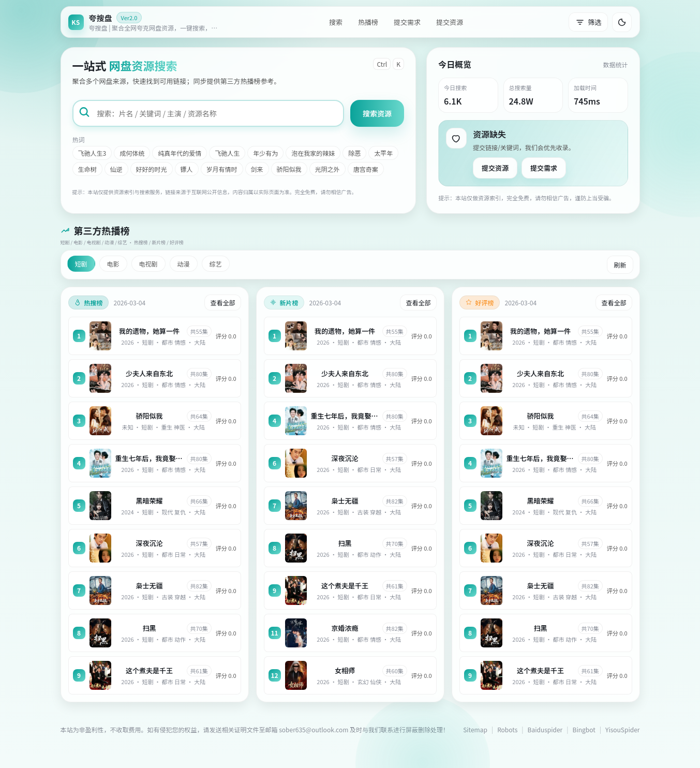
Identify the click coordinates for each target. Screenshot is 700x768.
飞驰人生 (227, 153)
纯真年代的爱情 (180, 153)
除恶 (354, 153)
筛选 (588, 22)
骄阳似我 (289, 169)
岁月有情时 (222, 169)
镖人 (187, 169)
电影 (113, 264)
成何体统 (132, 153)
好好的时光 (152, 169)
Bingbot (584, 729)
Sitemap (475, 729)
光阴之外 (327, 169)
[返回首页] (146, 22)
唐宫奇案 (366, 169)
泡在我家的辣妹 (313, 153)
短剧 (81, 264)
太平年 (383, 153)
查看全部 (222, 302)
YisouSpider (622, 729)
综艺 (216, 264)
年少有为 (265, 153)
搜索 (336, 22)
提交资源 (450, 22)
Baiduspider (545, 729)
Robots (507, 729)
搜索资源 (377, 113)
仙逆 (116, 169)
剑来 (257, 169)
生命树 (87, 169)
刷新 (620, 265)
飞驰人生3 (92, 153)
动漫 (184, 264)
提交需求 (407, 22)
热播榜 (368, 22)
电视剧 (148, 264)
